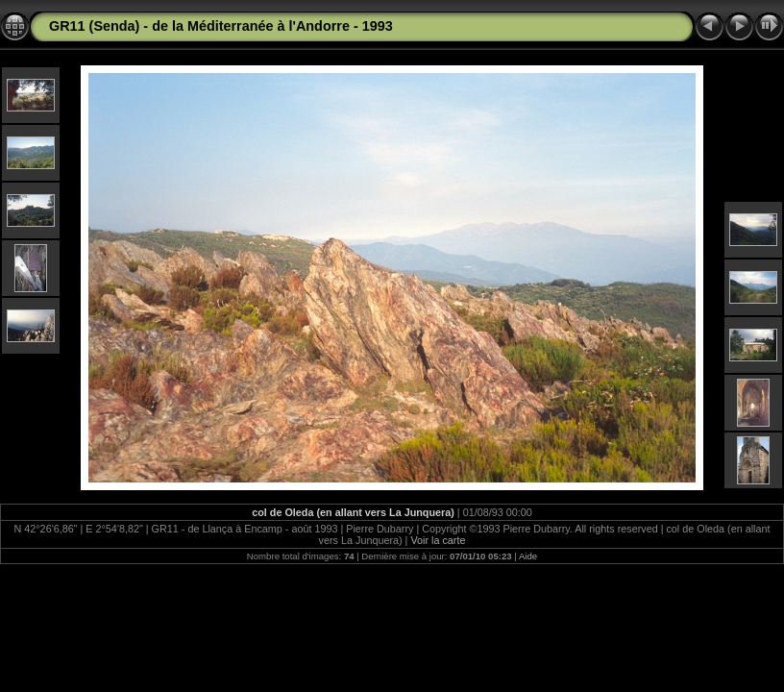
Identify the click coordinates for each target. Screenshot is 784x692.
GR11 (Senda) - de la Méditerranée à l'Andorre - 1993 (221, 26)
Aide (528, 556)
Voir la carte (438, 540)
